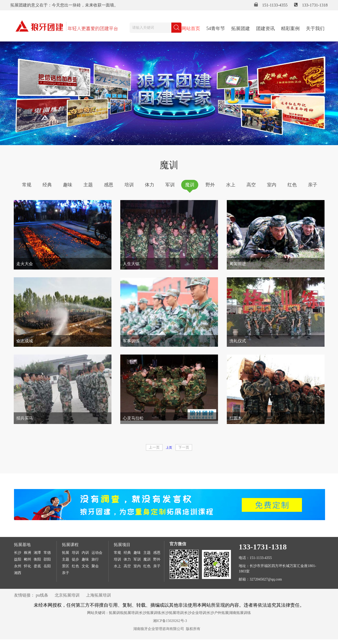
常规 (27, 185)
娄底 (37, 566)
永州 (18, 566)
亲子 (313, 185)
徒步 (75, 559)
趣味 (68, 185)
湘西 (18, 573)
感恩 (109, 185)
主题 (88, 185)
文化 (85, 566)
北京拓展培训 (67, 595)
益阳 (18, 559)
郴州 (27, 559)
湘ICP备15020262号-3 (170, 621)
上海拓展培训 (98, 595)
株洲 (27, 553)
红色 (292, 185)
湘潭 (37, 553)
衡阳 (37, 559)
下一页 (184, 447)
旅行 (95, 559)
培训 (129, 185)
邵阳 (47, 559)
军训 (170, 185)
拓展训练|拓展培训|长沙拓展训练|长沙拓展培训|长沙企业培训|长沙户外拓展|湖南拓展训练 (180, 613)
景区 (66, 566)
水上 (231, 185)
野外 (210, 185)
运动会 (97, 553)
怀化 (27, 566)
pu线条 (42, 595)
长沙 (18, 553)
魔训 (190, 185)
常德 (47, 553)
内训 (85, 553)
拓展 (66, 553)
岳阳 (47, 566)
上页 (169, 448)
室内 (272, 185)
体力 (150, 185)
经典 (47, 185)
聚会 (95, 566)
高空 (251, 185)
